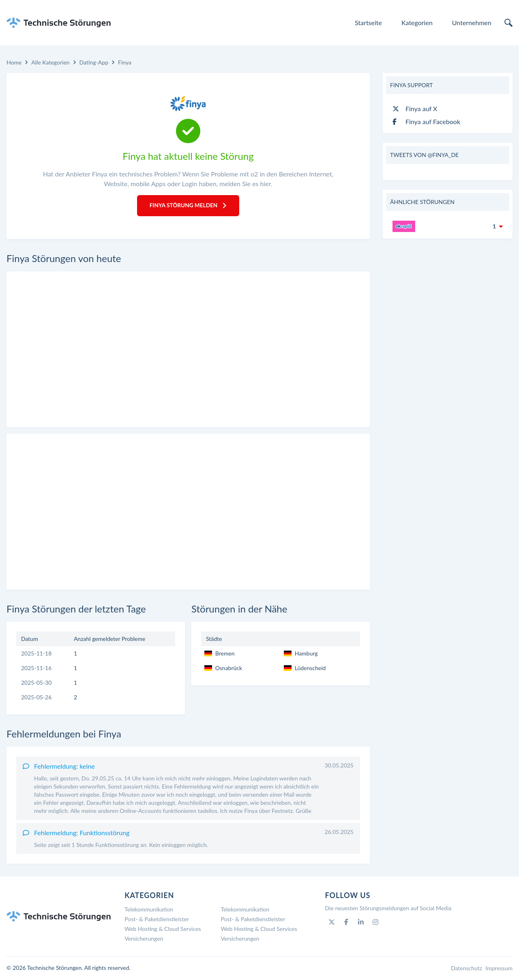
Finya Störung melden (188, 206)
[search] (508, 23)
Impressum (499, 969)
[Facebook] (346, 923)
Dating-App (94, 62)
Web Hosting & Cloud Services (163, 929)
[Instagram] (375, 923)
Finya (125, 62)
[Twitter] (332, 923)
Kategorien (417, 23)
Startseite (368, 23)
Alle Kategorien (50, 62)
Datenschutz (466, 969)
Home (14, 62)
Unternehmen (472, 23)
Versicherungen (144, 939)
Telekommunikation (149, 910)
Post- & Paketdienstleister (157, 920)
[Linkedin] (361, 923)
